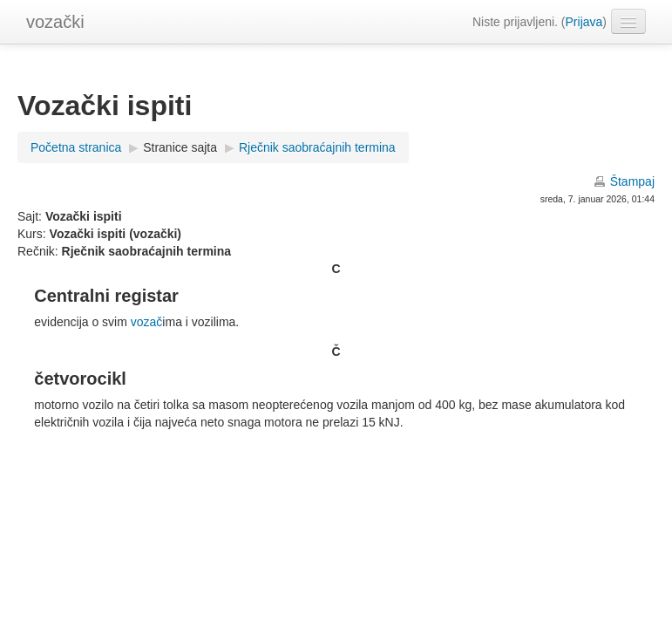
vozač (147, 322)
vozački (55, 22)
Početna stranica (76, 147)
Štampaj (632, 181)
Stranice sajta (180, 147)
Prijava (584, 22)
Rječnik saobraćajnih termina (317, 147)
